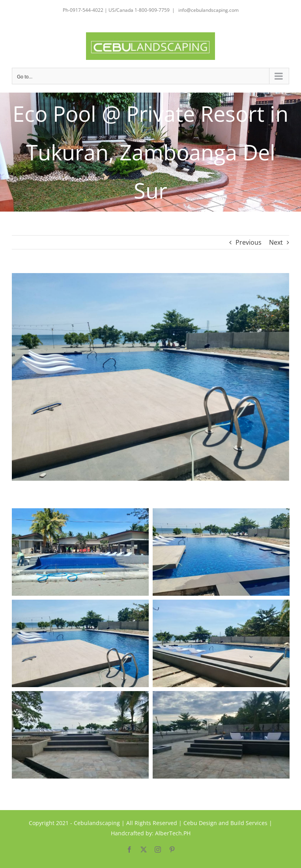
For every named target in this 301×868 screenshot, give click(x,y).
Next (276, 242)
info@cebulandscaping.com (208, 10)
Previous (249, 242)
